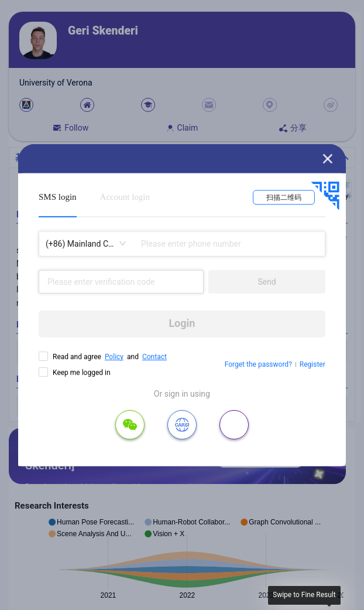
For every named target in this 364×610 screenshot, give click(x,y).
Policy (114, 356)
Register (313, 364)
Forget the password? (258, 364)
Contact (154, 356)
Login (182, 323)
